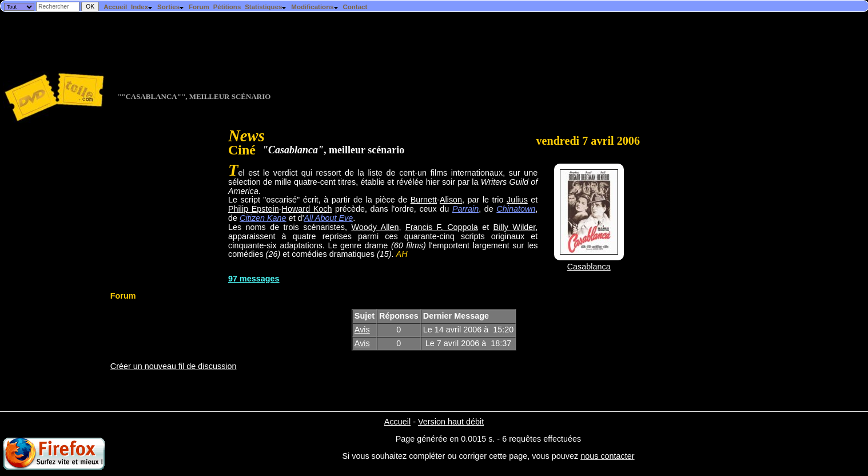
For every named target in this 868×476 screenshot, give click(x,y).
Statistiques (266, 7)
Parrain (465, 209)
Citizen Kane (263, 218)
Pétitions (227, 7)
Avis (362, 330)
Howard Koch (307, 209)
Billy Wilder (515, 227)
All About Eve (328, 218)
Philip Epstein (254, 209)
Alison (451, 200)
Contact (355, 7)
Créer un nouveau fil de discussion (174, 366)
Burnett (424, 200)
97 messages (254, 279)
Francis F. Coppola (442, 227)
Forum (199, 7)
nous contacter (607, 456)
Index (142, 7)
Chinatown (516, 209)
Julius (517, 200)
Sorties (171, 7)
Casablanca (589, 267)
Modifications (315, 7)
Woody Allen (375, 227)
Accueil (115, 7)
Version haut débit (451, 422)
